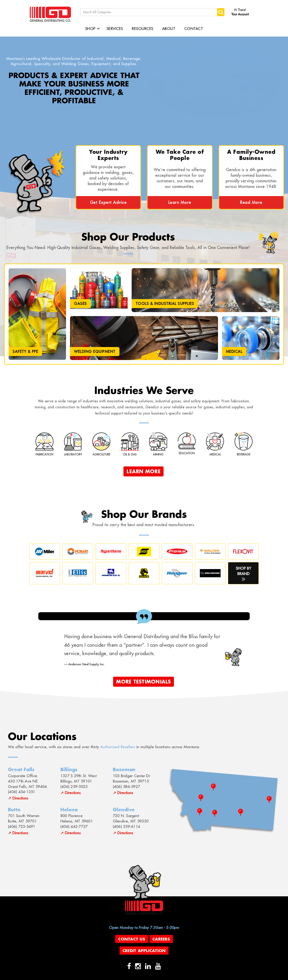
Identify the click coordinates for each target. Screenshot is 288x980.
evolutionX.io (108, 977)
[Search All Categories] (149, 12)
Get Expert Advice (108, 202)
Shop (90, 28)
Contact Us (132, 939)
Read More (251, 202)
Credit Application (144, 951)
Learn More (180, 202)
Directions (20, 798)
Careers (161, 939)
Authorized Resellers (118, 747)
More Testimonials (143, 682)
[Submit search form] (221, 12)
